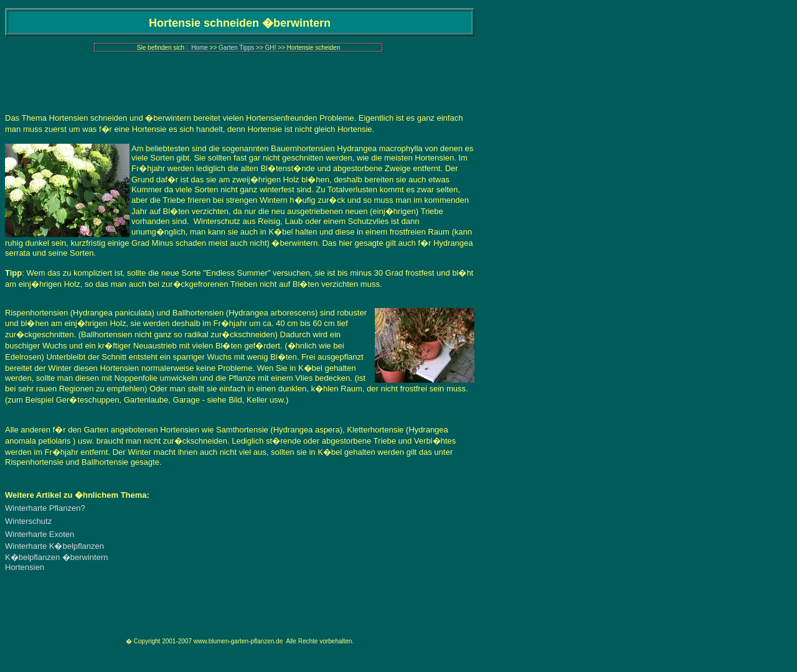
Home (200, 48)
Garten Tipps (236, 48)
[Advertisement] (240, 84)
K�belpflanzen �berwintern (56, 557)
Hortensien (25, 567)
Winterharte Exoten (40, 534)
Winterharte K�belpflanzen (54, 546)
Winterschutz (28, 521)
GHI (271, 48)
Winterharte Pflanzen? (45, 508)
